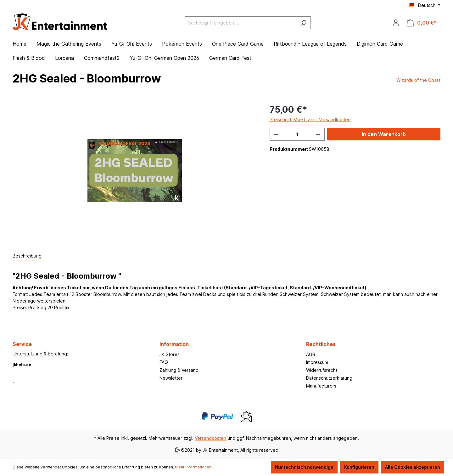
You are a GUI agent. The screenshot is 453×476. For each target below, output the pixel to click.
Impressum (317, 362)
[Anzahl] (297, 134)
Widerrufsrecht (322, 370)
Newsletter (171, 378)
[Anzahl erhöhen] (318, 134)
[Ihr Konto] (396, 23)
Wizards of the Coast (418, 80)
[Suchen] (303, 23)
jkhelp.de (22, 365)
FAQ (164, 362)
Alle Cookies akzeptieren (413, 467)
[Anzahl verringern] (276, 134)
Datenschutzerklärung (329, 378)
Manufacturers (321, 386)
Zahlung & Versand (179, 370)
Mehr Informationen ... (195, 467)
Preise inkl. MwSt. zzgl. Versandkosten (310, 119)
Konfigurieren (359, 467)
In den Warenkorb (384, 134)
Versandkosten (210, 438)
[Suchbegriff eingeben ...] (241, 23)
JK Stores (170, 354)
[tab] (27, 256)
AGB (311, 354)
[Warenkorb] (422, 23)
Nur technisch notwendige (304, 467)
